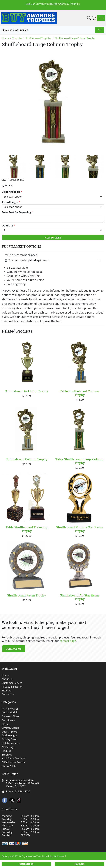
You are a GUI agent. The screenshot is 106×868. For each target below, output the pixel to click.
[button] (89, 18)
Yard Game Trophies (13, 758)
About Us (7, 679)
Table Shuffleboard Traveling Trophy (26, 529)
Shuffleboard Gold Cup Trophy (26, 391)
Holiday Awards (11, 743)
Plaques (6, 751)
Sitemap (7, 691)
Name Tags (8, 747)
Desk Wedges (10, 736)
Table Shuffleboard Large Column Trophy (79, 461)
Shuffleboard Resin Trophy (26, 595)
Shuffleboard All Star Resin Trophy (80, 597)
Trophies (7, 755)
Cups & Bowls (10, 732)
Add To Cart (53, 238)
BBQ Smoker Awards (14, 762)
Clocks (5, 724)
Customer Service (12, 683)
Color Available (12, 192)
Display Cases (10, 739)
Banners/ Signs (10, 716)
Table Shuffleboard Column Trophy (79, 393)
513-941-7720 (23, 792)
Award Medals (10, 713)
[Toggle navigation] (101, 18)
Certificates (8, 720)
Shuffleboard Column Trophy (27, 459)
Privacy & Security (12, 687)
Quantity (8, 226)
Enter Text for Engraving (17, 212)
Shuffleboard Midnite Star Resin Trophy (79, 529)
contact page (68, 641)
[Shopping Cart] (94, 18)
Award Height (11, 202)
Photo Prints (9, 766)
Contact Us (14, 649)
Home (5, 675)
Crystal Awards (10, 728)
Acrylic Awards (10, 709)
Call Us (79, 864)
